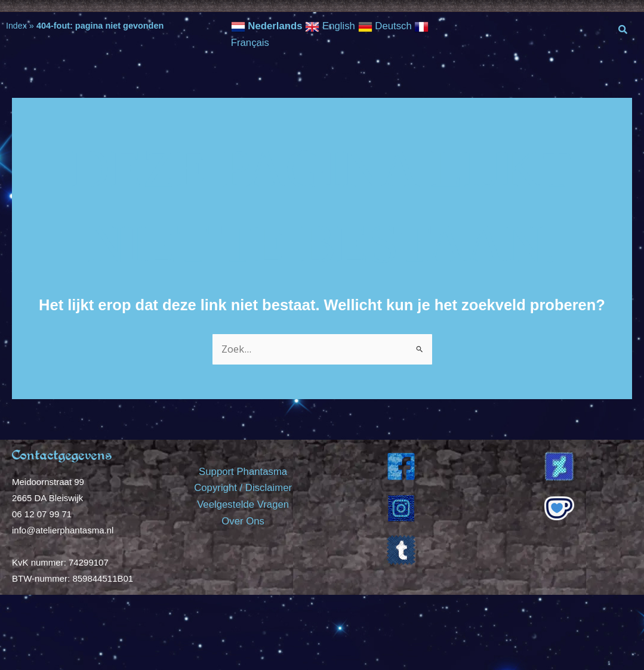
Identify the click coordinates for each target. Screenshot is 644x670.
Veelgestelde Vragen (243, 503)
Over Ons (243, 519)
